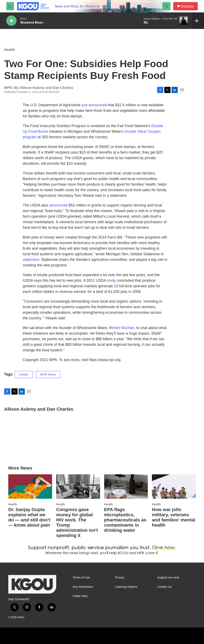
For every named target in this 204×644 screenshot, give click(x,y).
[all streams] (198, 21)
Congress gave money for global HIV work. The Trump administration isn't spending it (77, 522)
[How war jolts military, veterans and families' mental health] (174, 487)
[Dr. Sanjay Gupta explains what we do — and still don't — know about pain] (30, 487)
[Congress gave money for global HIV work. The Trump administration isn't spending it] (78, 487)
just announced (94, 105)
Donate (187, 6)
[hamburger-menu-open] (10, 6)
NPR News (48, 374)
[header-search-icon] (166, 6)
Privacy (120, 578)
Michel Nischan (122, 328)
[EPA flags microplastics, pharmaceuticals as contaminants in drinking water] (126, 487)
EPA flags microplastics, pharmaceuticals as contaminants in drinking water (125, 520)
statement (31, 260)
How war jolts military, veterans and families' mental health (174, 517)
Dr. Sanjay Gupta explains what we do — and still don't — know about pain (29, 517)
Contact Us (164, 587)
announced (58, 205)
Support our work (168, 578)
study (111, 280)
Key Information (83, 587)
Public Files (80, 596)
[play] (11, 21)
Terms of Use (81, 578)
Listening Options (126, 587)
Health (10, 50)
